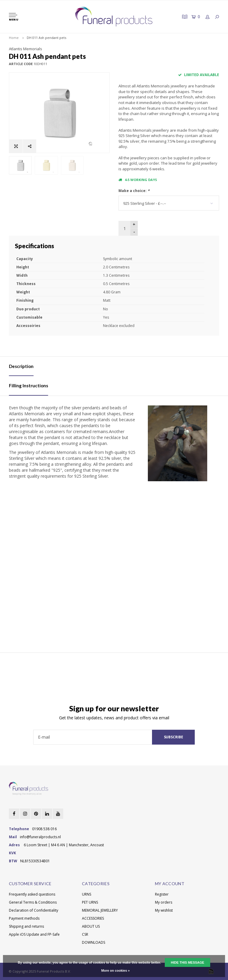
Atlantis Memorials (26, 49)
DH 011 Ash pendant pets (46, 38)
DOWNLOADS (94, 942)
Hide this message (187, 962)
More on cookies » (115, 970)
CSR (85, 934)
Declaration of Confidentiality (34, 910)
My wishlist (164, 910)
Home (14, 38)
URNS (87, 894)
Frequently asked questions (32, 894)
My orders (164, 902)
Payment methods (24, 918)
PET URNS (90, 902)
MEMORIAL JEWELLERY (100, 910)
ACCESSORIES (93, 918)
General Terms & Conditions (33, 902)
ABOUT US (91, 926)
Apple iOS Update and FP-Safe (34, 934)
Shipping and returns (26, 926)
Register (162, 894)
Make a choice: (134, 191)
